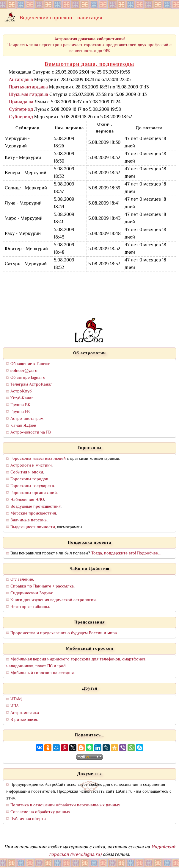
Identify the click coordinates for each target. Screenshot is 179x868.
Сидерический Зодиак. (32, 593)
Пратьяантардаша (28, 87)
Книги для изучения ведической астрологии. (54, 600)
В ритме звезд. (24, 720)
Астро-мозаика (25, 713)
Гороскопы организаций (34, 493)
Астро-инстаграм (27, 419)
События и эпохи (27, 472)
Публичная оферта (28, 819)
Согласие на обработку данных (40, 812)
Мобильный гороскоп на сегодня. (43, 673)
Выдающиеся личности (33, 527)
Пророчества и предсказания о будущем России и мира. (64, 633)
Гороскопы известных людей (38, 459)
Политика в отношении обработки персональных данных (65, 805)
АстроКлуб (21, 391)
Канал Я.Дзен (23, 426)
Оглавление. (22, 580)
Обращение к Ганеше (30, 364)
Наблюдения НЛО (27, 500)
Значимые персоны (29, 520)
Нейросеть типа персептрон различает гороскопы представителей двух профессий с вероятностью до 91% (89, 45)
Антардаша (21, 80)
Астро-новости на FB (31, 433)
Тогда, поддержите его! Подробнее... (126, 553)
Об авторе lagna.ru (28, 378)
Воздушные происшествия (36, 507)
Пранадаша (21, 102)
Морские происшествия (33, 514)
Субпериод (21, 110)
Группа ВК (21, 405)
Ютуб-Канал (22, 398)
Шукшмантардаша (29, 95)
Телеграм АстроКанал (32, 385)
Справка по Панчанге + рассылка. (43, 586)
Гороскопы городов (29, 479)
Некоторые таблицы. (30, 607)
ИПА (15, 706)
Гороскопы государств (32, 486)
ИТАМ (16, 699)
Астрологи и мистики (31, 466)
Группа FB (20, 412)
